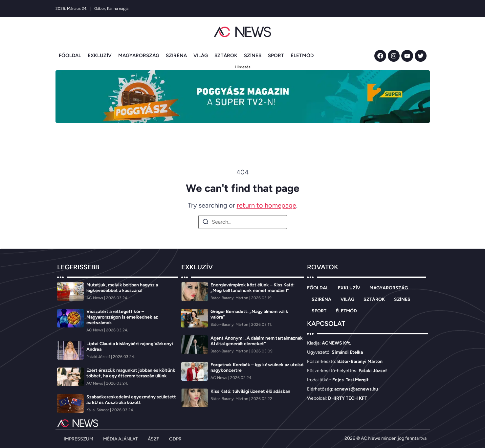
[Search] (206, 223)
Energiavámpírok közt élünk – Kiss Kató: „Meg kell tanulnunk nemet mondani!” (253, 288)
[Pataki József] (99, 357)
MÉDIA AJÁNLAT (121, 439)
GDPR (175, 439)
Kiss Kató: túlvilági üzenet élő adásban (250, 391)
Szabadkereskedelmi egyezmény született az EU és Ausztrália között (131, 400)
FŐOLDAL (70, 56)
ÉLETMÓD (302, 56)
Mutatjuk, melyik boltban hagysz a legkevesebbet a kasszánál (122, 288)
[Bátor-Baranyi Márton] (230, 298)
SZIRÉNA (176, 56)
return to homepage (266, 205)
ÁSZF (154, 439)
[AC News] (95, 298)
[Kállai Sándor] (98, 410)
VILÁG (201, 56)
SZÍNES (253, 56)
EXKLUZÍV (100, 56)
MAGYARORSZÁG (139, 56)
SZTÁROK (226, 56)
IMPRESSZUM (78, 439)
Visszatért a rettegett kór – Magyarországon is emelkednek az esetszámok (122, 317)
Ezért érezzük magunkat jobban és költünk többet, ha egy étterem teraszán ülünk (131, 373)
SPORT (276, 56)
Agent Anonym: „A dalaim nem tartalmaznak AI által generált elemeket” (257, 341)
